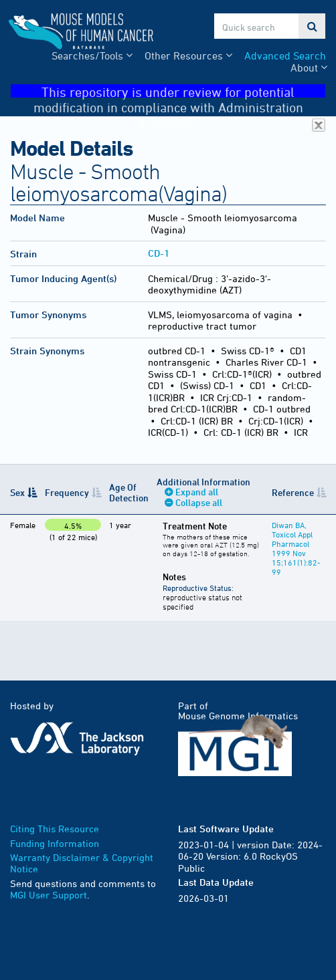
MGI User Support (49, 895)
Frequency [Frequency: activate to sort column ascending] (67, 492)
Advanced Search (285, 55)
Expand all (197, 492)
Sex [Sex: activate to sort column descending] (17, 492)
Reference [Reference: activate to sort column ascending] (293, 492)
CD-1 (159, 253)
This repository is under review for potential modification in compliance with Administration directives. (180, 91)
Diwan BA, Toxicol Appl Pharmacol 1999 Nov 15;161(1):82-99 (296, 548)
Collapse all (199, 502)
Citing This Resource (55, 829)
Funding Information (55, 843)
